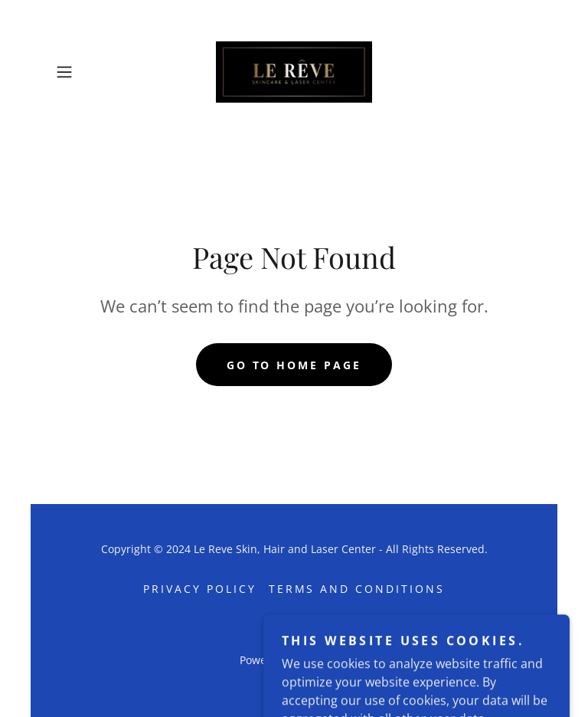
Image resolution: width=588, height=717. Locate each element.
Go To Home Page (294, 365)
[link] (294, 72)
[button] (86, 72)
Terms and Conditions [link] (357, 589)
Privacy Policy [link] (200, 589)
